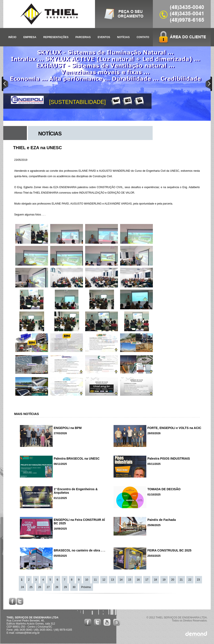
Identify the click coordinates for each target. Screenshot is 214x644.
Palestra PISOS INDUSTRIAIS (169, 458)
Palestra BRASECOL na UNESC (77, 458)
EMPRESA (30, 37)
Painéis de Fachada (162, 520)
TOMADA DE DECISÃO (164, 489)
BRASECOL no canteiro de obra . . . (79, 550)
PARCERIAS (83, 37)
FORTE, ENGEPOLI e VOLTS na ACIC (174, 428)
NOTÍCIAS (123, 37)
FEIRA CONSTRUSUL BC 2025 (169, 550)
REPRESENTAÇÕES (56, 37)
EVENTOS (104, 37)
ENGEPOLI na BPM (68, 428)
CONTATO (143, 37)
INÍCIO (12, 37)
